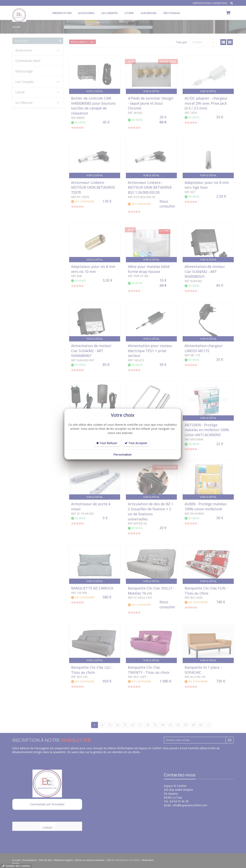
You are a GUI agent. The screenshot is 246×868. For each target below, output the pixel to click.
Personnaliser (123, 454)
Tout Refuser (107, 443)
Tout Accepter (136, 443)
